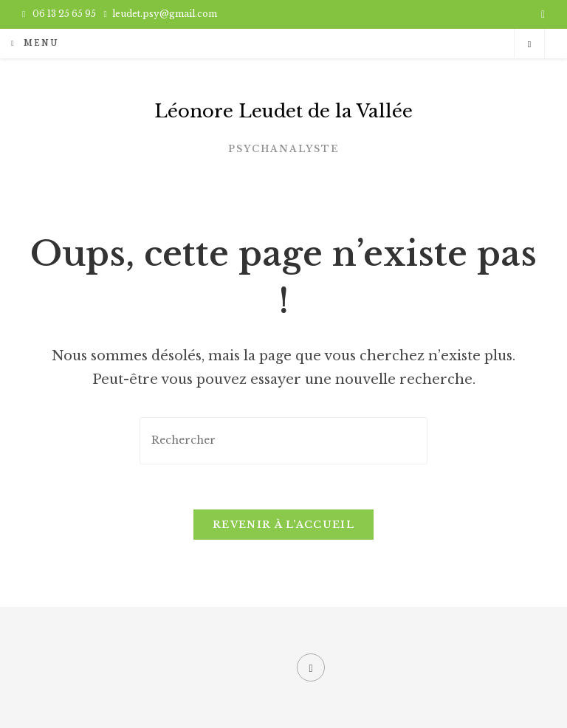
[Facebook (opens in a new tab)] (541, 14)
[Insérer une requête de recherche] (283, 440)
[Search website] (529, 44)
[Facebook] (311, 667)
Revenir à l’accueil (283, 525)
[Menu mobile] (35, 43)
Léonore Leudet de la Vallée (283, 111)
